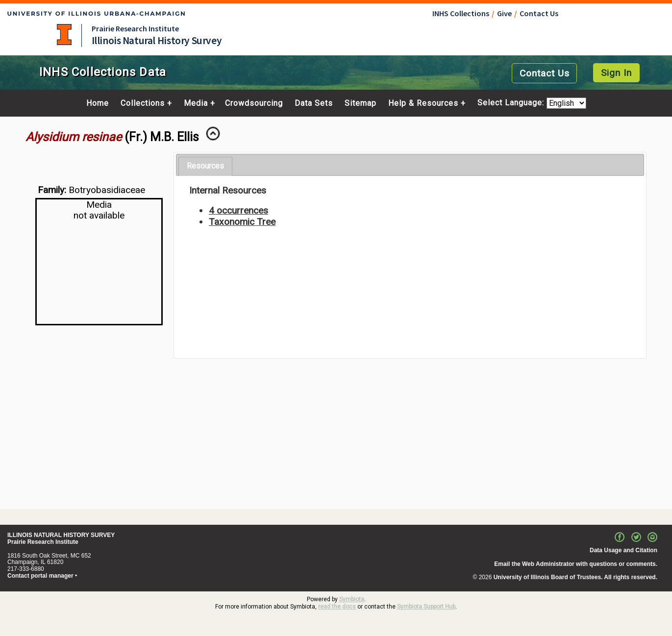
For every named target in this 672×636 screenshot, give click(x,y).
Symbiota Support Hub (426, 607)
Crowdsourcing (254, 103)
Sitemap (361, 103)
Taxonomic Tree (242, 222)
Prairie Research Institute (135, 28)
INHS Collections (461, 13)
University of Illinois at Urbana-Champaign (64, 35)
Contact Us (539, 13)
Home (98, 103)
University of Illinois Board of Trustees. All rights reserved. (575, 577)
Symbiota (352, 599)
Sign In (616, 73)
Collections (143, 103)
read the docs (337, 607)
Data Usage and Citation (623, 550)
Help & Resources (423, 103)
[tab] (205, 166)
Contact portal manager (40, 576)
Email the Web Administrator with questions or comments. (576, 564)
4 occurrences (238, 210)
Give (504, 13)
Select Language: (512, 103)
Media (196, 103)
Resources (205, 166)
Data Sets (314, 103)
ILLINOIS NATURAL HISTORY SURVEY (61, 535)
